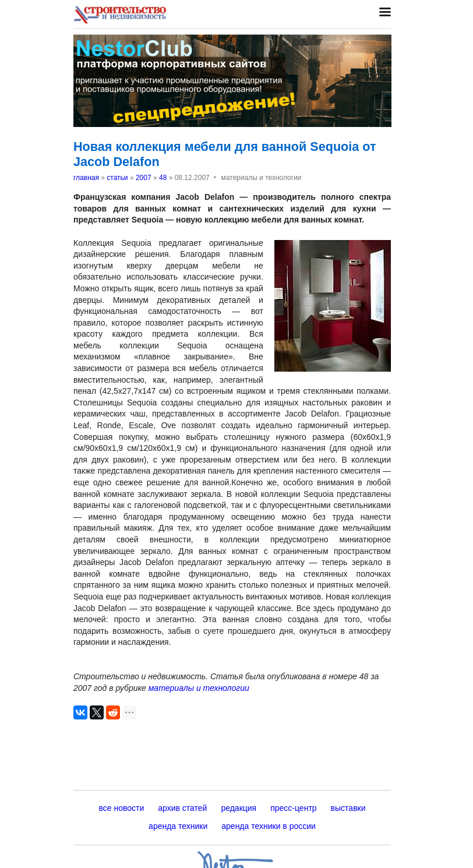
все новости (121, 808)
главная (86, 178)
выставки (348, 808)
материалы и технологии (199, 688)
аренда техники (178, 826)
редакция (239, 808)
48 (163, 178)
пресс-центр (293, 808)
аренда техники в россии (269, 826)
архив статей (182, 808)
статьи (117, 178)
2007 (144, 178)
